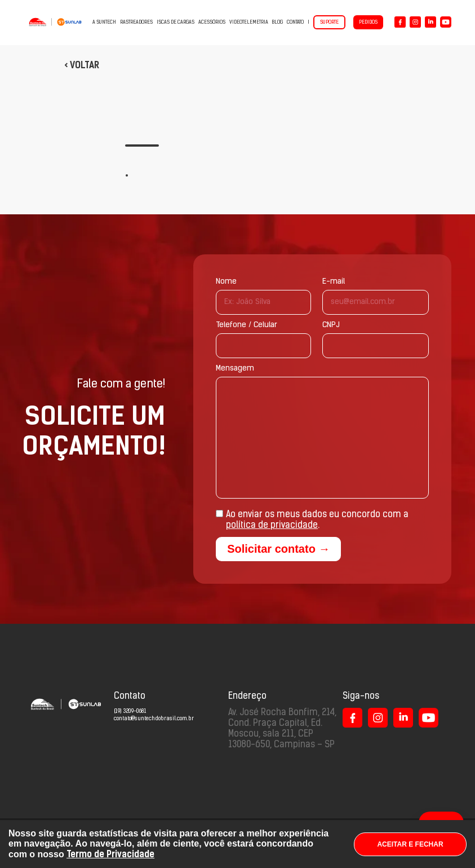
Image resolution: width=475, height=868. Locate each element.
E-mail (334, 282)
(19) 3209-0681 (130, 711)
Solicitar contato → (278, 549)
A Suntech (104, 22)
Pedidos (368, 22)
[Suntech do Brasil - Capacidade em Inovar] (55, 22)
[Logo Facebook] (400, 22)
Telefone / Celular (247, 325)
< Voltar (82, 65)
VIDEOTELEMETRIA (249, 22)
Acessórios (212, 22)
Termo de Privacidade (110, 854)
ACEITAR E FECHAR (410, 844)
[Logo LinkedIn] (430, 22)
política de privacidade (272, 526)
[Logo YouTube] (446, 22)
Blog (278, 22)
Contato (295, 22)
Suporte (329, 22)
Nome (226, 282)
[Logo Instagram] (415, 22)
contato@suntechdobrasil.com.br (154, 719)
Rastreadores (136, 22)
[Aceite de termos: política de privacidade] (219, 514)
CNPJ (331, 325)
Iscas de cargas (176, 22)
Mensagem (235, 369)
